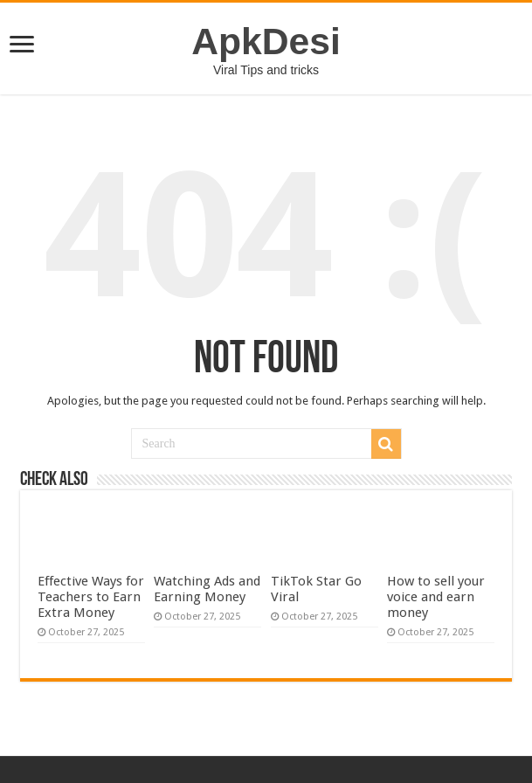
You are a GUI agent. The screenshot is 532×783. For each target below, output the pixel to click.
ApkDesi (266, 41)
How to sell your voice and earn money (436, 597)
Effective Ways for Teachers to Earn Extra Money (91, 597)
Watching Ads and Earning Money (207, 589)
